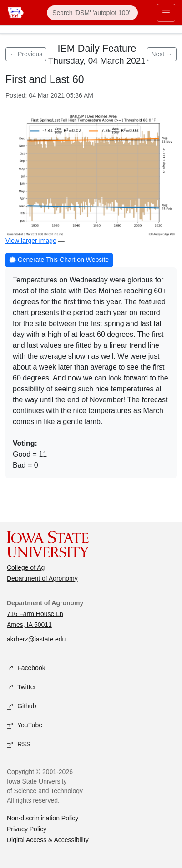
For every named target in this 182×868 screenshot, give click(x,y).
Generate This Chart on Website (59, 260)
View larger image (31, 241)
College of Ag (26, 567)
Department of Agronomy (42, 578)
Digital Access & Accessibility (48, 840)
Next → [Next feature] (162, 54)
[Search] (92, 13)
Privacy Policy (27, 829)
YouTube (25, 725)
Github (21, 706)
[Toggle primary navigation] (166, 13)
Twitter (21, 687)
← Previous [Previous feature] (26, 54)
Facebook (26, 668)
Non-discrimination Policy (43, 818)
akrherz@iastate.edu (36, 639)
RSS (19, 744)
